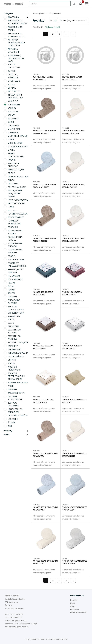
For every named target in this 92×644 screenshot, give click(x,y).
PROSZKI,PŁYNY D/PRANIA (16, 271)
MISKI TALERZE (15, 143)
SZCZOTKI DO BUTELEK (14, 331)
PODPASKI (13, 227)
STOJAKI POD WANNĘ (14, 318)
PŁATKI (11, 283)
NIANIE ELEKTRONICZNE (16, 155)
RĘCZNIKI (12, 297)
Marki (72, 603)
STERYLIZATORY (16, 313)
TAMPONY (13, 346)
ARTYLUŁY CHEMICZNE (14, 50)
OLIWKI (11, 180)
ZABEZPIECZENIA (16, 393)
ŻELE (10, 426)
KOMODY (12, 108)
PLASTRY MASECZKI (18, 214)
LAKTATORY (14, 126)
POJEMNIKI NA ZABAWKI (15, 251)
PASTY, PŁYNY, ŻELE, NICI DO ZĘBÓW (15, 193)
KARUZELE (13, 101)
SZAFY (11, 323)
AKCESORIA (13, 17)
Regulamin (74, 609)
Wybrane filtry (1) (53, 27)
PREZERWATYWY (16, 260)
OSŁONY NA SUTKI (17, 187)
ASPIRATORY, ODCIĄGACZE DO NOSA (16, 58)
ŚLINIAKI (12, 423)
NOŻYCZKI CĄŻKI (16, 170)
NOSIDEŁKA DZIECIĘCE (13, 165)
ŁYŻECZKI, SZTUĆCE (18, 416)
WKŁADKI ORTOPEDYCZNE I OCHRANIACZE (16, 376)
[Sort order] (75, 21)
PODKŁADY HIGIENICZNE (14, 222)
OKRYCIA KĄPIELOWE (18, 177)
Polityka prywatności (79, 612)
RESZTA (11, 293)
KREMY (11, 115)
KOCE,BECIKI (14, 105)
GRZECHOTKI (14, 91)
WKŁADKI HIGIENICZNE (14, 368)
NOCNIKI (12, 160)
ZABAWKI (12, 389)
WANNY (11, 363)
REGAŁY (12, 290)
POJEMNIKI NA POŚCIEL (15, 238)
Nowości (74, 600)
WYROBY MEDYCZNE (18, 383)
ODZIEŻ (11, 173)
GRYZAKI (12, 88)
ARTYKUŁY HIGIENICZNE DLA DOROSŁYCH (16, 43)
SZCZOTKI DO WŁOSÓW (14, 338)
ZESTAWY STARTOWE (13, 404)
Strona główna (39, 14)
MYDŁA (11, 150)
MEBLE (11, 140)
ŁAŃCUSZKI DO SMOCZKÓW (15, 411)
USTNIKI (12, 360)
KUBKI (11, 122)
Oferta (73, 606)
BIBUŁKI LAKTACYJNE (14, 66)
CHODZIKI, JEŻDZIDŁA (13, 76)
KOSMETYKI (13, 112)
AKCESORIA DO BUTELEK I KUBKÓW (17, 22)
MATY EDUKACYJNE (17, 136)
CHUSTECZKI (14, 81)
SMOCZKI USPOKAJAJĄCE (16, 308)
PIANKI (11, 207)
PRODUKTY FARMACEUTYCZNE (17, 264)
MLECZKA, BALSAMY (18, 146)
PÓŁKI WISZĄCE (15, 279)
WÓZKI (11, 386)
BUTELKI (12, 71)
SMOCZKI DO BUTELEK (14, 302)
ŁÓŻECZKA (13, 419)
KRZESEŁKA (13, 119)
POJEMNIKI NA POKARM (15, 232)
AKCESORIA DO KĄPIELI (15, 28)
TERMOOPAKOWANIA (18, 353)
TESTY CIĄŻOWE (16, 356)
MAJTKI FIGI (14, 129)
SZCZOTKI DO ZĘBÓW (18, 342)
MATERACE (13, 133)
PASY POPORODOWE (18, 200)
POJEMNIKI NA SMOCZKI (15, 245)
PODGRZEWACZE (16, 217)
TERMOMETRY (15, 349)
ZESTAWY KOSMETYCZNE (15, 398)
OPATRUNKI (13, 184)
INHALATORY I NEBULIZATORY (15, 96)
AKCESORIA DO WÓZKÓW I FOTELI (17, 35)
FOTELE (11, 84)
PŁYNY (11, 286)
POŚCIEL (12, 256)
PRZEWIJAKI (14, 276)
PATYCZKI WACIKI (16, 203)
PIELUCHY (13, 210)
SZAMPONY (13, 326)
